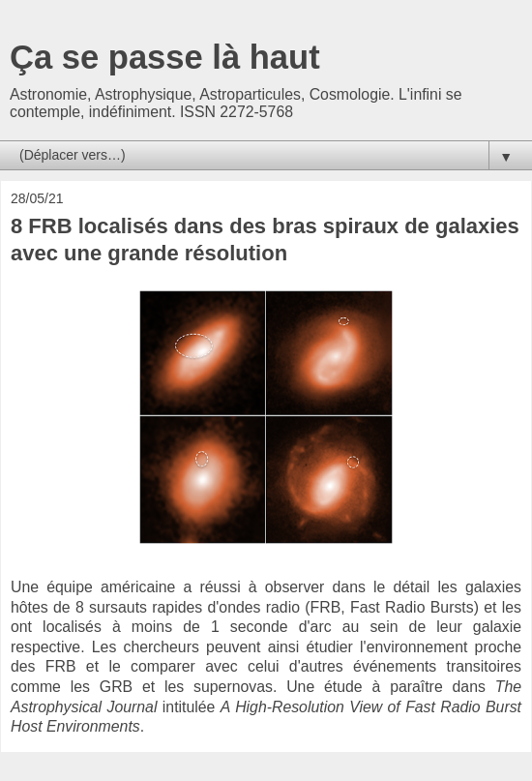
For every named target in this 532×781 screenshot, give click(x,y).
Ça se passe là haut (165, 57)
